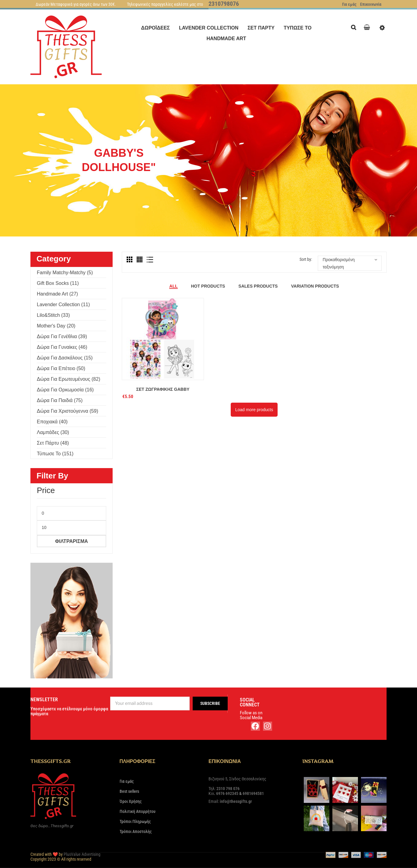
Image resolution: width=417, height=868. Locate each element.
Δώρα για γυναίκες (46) (62, 347)
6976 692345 (227, 793)
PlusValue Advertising (82, 854)
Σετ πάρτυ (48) (53, 443)
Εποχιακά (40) (52, 422)
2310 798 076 (228, 789)
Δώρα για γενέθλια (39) (62, 336)
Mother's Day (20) (56, 326)
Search (355, 27)
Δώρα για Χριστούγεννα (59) (68, 411)
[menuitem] (156, 28)
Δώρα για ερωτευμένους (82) (68, 379)
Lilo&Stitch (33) (53, 315)
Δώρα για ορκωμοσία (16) (65, 390)
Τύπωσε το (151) (55, 454)
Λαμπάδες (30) (53, 432)
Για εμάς (349, 4)
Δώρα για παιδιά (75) (60, 400)
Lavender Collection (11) (63, 304)
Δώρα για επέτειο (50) (61, 368)
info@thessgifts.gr (236, 801)
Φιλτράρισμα (72, 541)
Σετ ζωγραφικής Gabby (163, 389)
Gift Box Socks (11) (58, 283)
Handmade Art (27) (57, 294)
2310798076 (224, 4)
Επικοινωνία (371, 4)
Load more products (254, 410)
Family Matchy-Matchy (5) (65, 273)
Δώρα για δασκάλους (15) (65, 358)
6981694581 (253, 793)
